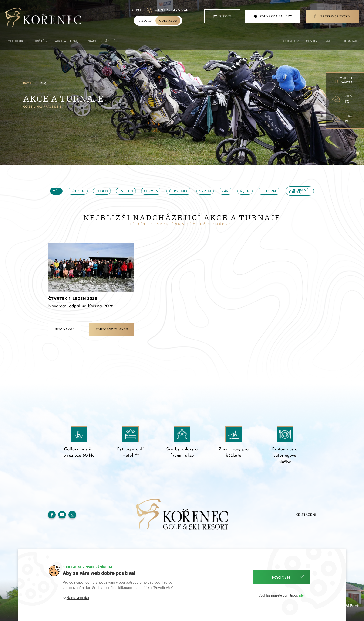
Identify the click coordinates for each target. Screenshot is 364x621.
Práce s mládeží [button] (103, 42)
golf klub (168, 21)
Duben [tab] (102, 191)
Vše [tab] (56, 191)
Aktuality (291, 41)
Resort (145, 21)
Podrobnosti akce (112, 329)
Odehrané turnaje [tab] (298, 191)
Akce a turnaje (68, 41)
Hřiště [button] (41, 42)
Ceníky (312, 41)
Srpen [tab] (205, 191)
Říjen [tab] (245, 191)
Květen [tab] (126, 191)
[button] (345, 81)
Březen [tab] (78, 191)
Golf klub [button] (16, 42)
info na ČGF (64, 329)
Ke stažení (306, 515)
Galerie (331, 41)
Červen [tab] (151, 191)
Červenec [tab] (179, 191)
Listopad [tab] (269, 191)
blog (44, 83)
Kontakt (351, 41)
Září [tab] (226, 191)
